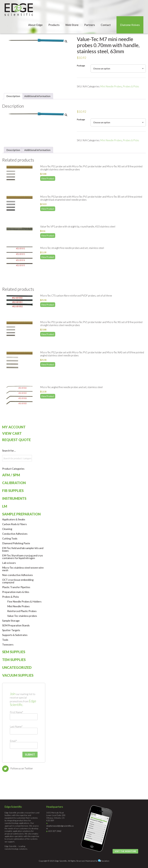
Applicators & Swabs (14, 519)
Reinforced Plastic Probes (22, 611)
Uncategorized (17, 667)
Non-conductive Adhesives (17, 575)
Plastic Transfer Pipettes (16, 587)
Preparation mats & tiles (16, 592)
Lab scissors (9, 563)
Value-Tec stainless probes (22, 616)
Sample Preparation (21, 514)
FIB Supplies (13, 491)
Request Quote (16, 440)
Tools (5, 640)
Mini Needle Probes (111, 86)
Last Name (16, 726)
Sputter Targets (11, 630)
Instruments (14, 498)
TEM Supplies (14, 660)
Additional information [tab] (37, 96)
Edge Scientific (19, 10)
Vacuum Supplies (18, 675)
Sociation (105, 861)
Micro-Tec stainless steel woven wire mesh (23, 569)
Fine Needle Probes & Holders (24, 601)
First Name (16, 712)
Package (81, 66)
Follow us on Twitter (22, 768)
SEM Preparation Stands (16, 625)
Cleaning (7, 529)
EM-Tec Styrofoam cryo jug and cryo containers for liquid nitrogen (22, 557)
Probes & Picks (131, 86)
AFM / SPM (11, 475)
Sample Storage (11, 621)
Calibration (14, 483)
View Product (48, 178)
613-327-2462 (55, 831)
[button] (66, 41)
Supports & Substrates (15, 635)
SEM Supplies (14, 652)
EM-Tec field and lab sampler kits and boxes (23, 549)
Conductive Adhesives (15, 534)
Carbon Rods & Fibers (14, 524)
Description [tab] (13, 96)
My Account (14, 427)
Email (13, 741)
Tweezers (8, 644)
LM (5, 506)
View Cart (12, 433)
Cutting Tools (10, 538)
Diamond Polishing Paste (16, 543)
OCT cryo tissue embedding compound (18, 581)
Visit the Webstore (125, 851)
